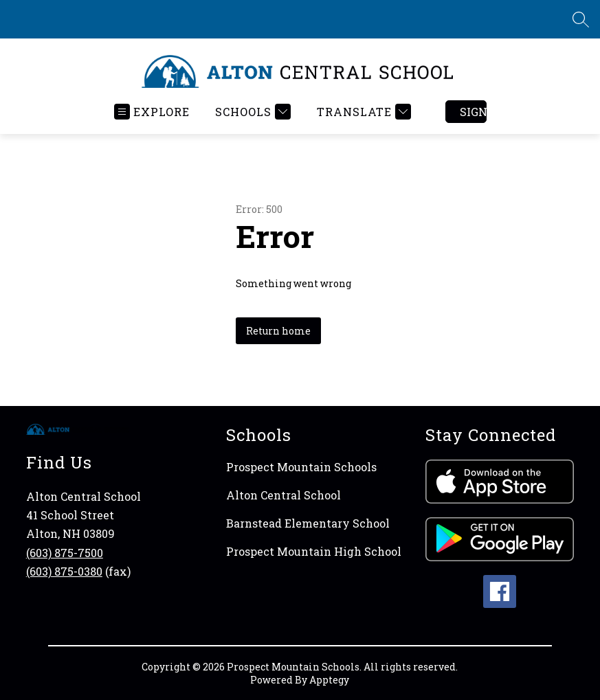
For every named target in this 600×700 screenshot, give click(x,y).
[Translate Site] (362, 112)
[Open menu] (152, 112)
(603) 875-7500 (65, 553)
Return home (278, 331)
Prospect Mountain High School (314, 551)
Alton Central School (284, 495)
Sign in (473, 112)
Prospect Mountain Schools (301, 467)
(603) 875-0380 (64, 571)
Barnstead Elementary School (308, 523)
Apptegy (329, 680)
